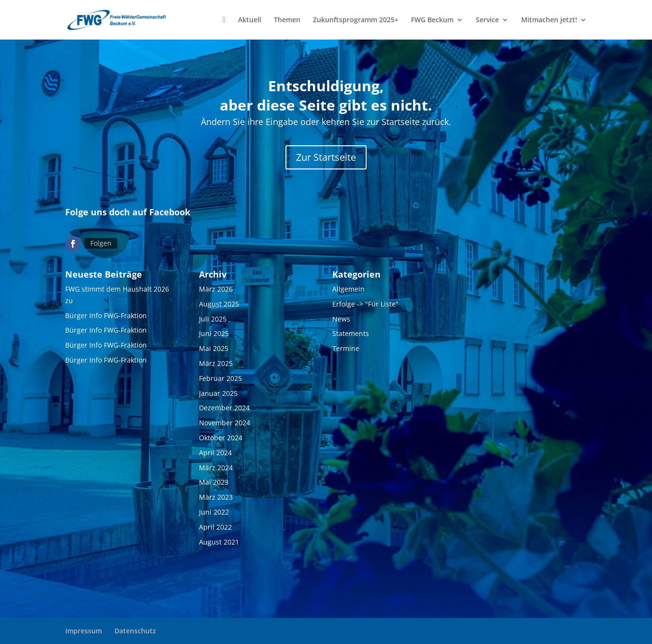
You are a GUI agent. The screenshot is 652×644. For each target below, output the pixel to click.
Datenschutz (135, 631)
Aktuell (250, 20)
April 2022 (215, 527)
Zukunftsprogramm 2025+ (356, 20)
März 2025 (216, 363)
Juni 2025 (214, 333)
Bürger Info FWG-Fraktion (106, 315)
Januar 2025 (218, 393)
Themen (287, 20)
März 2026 (216, 289)
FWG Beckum (432, 20)
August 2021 (219, 542)
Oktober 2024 (221, 438)
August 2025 (219, 304)
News (341, 319)
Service (487, 20)
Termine (346, 348)
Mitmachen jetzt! (549, 20)
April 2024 (215, 453)
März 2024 (216, 468)
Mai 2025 (214, 348)
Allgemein (348, 289)
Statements (351, 333)
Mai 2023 (214, 482)
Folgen (101, 243)
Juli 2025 (213, 319)
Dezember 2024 (224, 408)
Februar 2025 (220, 378)
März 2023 (216, 497)
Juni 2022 (214, 512)
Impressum (84, 631)
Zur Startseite (326, 157)
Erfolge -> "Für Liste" (365, 304)
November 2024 (225, 423)
